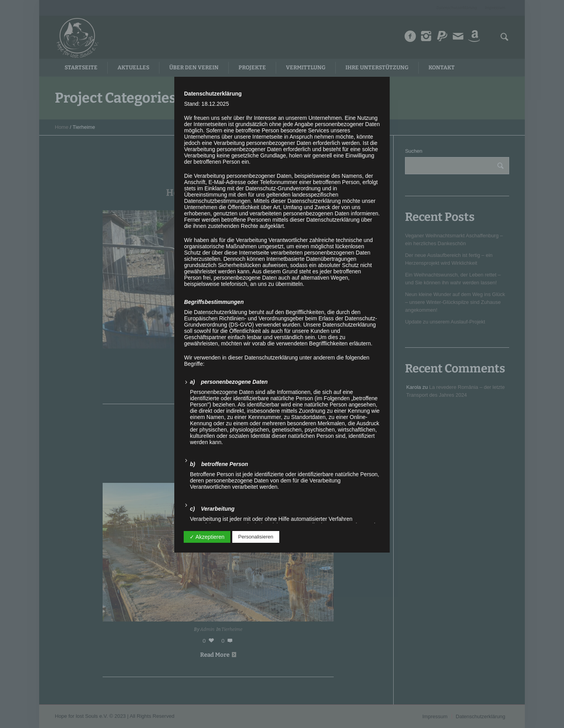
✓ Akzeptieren (207, 537)
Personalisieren (256, 537)
